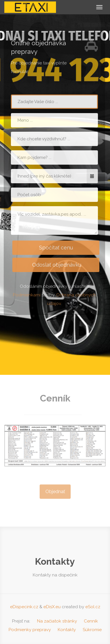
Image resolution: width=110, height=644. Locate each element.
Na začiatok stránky (57, 621)
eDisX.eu (52, 607)
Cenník (91, 621)
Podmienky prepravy (30, 630)
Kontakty (67, 630)
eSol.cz (93, 607)
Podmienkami (26, 295)
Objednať (55, 493)
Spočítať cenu (55, 248)
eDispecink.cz (24, 607)
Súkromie (92, 630)
